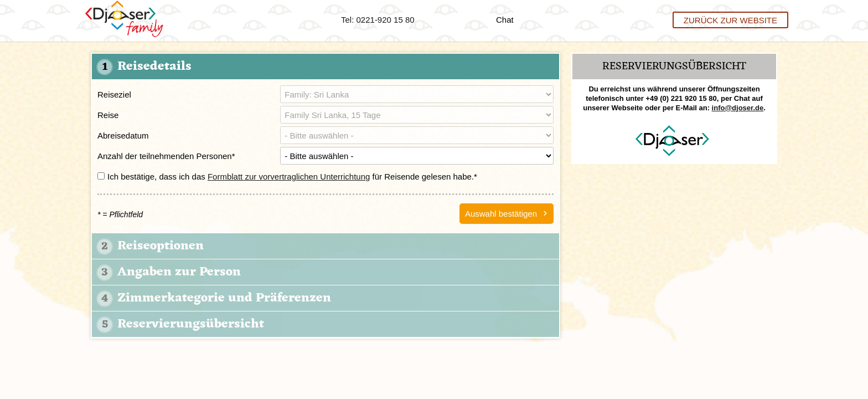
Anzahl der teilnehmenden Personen (166, 156)
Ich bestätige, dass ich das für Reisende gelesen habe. (287, 177)
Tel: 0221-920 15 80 (378, 20)
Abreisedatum (123, 135)
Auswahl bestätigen (501, 214)
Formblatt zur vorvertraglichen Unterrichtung (289, 177)
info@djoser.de (738, 108)
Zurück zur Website (730, 20)
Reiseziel (114, 94)
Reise (108, 115)
